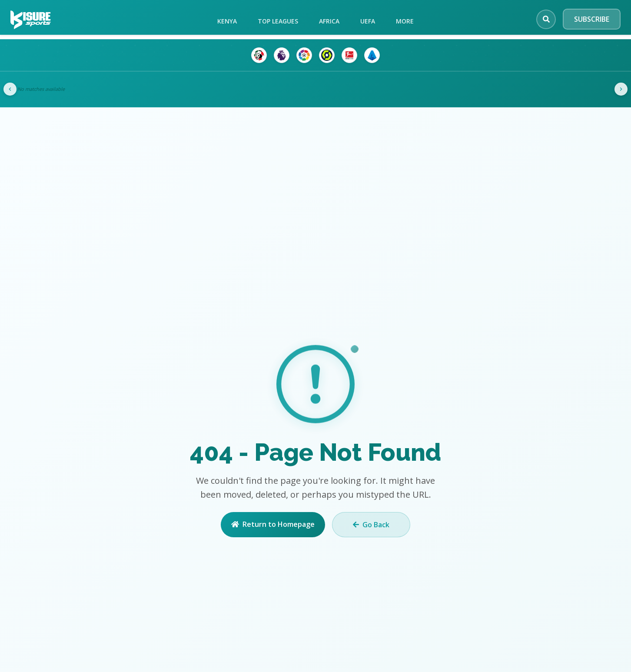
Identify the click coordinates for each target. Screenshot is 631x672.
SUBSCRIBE (592, 19)
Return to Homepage (273, 524)
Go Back (371, 525)
